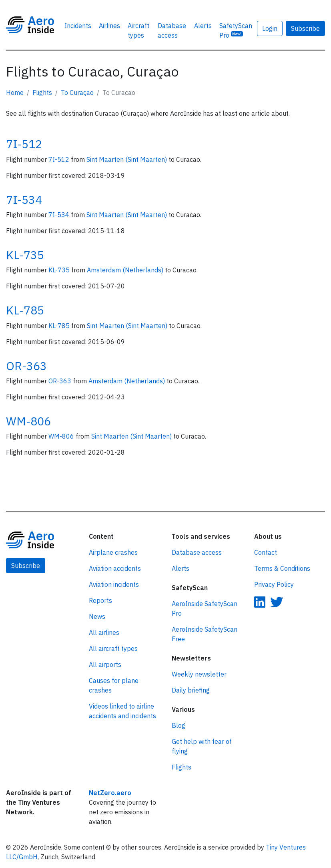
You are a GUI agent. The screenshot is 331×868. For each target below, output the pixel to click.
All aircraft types (113, 648)
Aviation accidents (115, 568)
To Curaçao (77, 93)
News (97, 616)
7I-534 (24, 200)
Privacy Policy (274, 584)
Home (15, 93)
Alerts (203, 26)
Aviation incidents (114, 584)
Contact (266, 552)
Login (270, 28)
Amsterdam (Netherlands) (126, 270)
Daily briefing (191, 690)
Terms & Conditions (282, 568)
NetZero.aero (110, 793)
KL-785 (25, 310)
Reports (100, 600)
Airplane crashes (113, 552)
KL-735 (25, 255)
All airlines (104, 632)
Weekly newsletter (199, 674)
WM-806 (28, 421)
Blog (179, 725)
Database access (172, 30)
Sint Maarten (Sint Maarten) (127, 159)
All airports (105, 665)
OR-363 (26, 366)
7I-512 (24, 144)
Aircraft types (138, 30)
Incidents (78, 26)
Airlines (109, 26)
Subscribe (305, 28)
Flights (42, 93)
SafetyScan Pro (236, 30)
